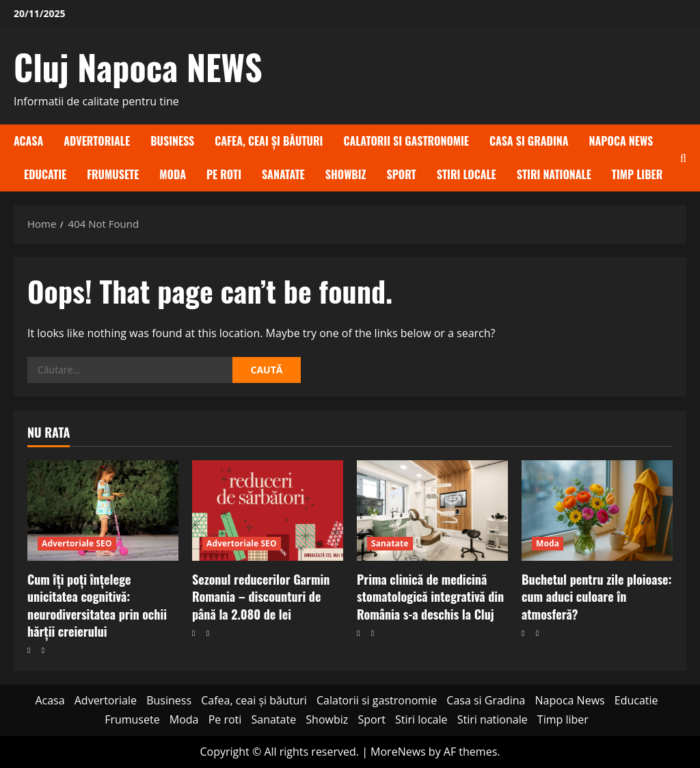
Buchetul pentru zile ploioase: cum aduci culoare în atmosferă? (597, 596)
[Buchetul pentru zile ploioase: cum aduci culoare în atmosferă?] (597, 511)
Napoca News (621, 141)
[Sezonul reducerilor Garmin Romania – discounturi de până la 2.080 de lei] (268, 511)
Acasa (28, 141)
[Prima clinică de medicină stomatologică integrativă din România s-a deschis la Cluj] (432, 511)
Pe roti (224, 174)
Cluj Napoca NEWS (138, 66)
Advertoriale (97, 141)
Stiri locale (467, 174)
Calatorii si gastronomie (406, 141)
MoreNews (398, 752)
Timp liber (637, 174)
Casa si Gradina (529, 141)
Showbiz (346, 174)
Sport (401, 174)
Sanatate (283, 174)
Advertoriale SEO (77, 543)
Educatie (45, 174)
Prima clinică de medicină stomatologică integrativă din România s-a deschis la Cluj (430, 596)
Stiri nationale (554, 174)
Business (172, 141)
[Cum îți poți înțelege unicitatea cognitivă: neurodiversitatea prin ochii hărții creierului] (103, 511)
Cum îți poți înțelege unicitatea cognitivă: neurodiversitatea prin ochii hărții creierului (97, 605)
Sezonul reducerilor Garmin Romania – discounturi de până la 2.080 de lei (261, 596)
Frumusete (113, 174)
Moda (173, 174)
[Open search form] (683, 158)
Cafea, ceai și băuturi (269, 141)
